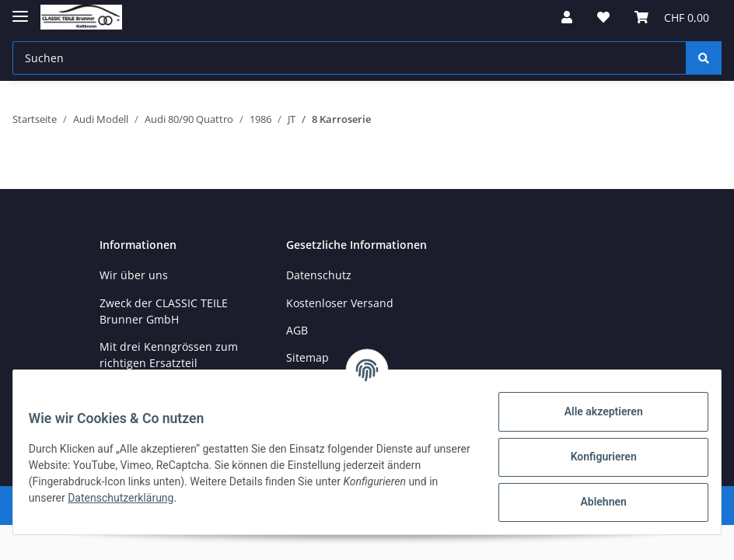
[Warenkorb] (672, 17)
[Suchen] (350, 58)
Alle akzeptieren (594, 411)
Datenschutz (319, 275)
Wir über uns (134, 275)
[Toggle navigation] (20, 10)
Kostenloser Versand (340, 303)
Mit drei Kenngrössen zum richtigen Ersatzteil (169, 355)
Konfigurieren (594, 457)
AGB (297, 330)
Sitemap (308, 357)
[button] (567, 17)
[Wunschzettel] (603, 17)
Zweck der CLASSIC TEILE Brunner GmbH (164, 311)
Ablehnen (594, 502)
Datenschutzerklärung (163, 498)
